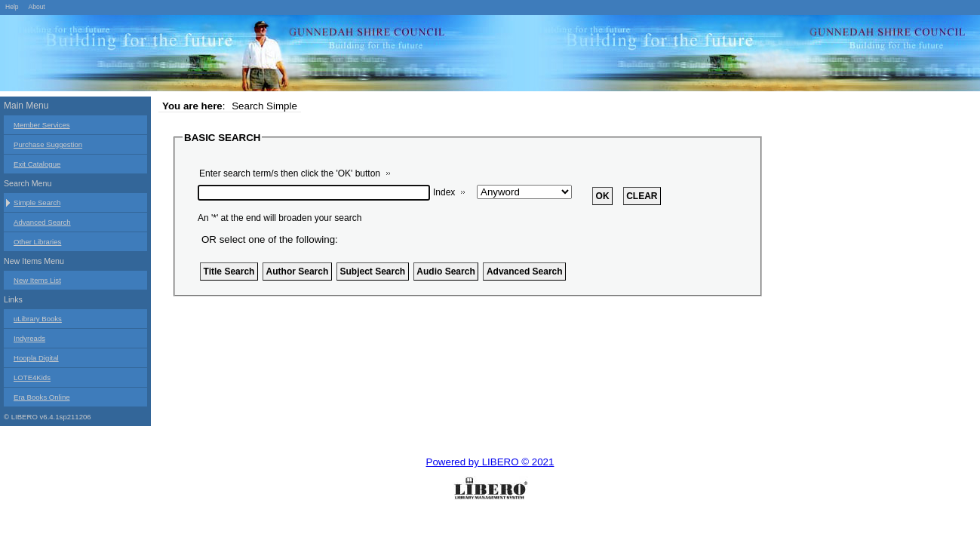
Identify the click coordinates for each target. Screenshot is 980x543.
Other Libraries (37, 242)
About (36, 7)
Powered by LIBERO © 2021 (490, 462)
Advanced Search (42, 222)
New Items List (37, 280)
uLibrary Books (38, 319)
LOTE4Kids (32, 377)
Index (444, 192)
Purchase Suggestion (48, 144)
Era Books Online (42, 397)
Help (12, 7)
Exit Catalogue (37, 164)
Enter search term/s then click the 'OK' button (290, 173)
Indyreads (29, 338)
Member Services (42, 125)
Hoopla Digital (36, 358)
